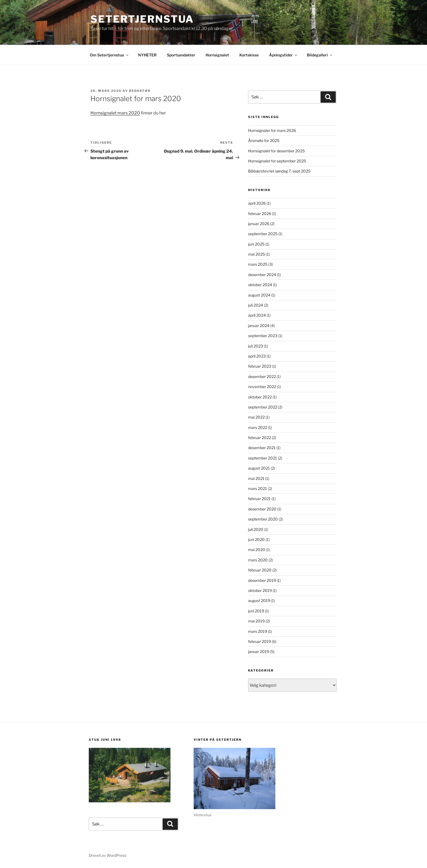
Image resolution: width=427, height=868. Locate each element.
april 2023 (257, 356)
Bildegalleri (320, 55)
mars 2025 (258, 264)
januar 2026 (259, 224)
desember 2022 (262, 376)
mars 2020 (258, 560)
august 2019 (259, 601)
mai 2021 (256, 478)
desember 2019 (262, 580)
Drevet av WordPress (108, 855)
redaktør (140, 91)
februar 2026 (260, 214)
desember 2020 (262, 509)
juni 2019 (256, 611)
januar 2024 (259, 326)
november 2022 (262, 387)
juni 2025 (256, 244)
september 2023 (263, 336)
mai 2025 (257, 254)
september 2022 (263, 407)
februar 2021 (259, 499)
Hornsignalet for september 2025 (277, 161)
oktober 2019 (260, 590)
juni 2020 (256, 539)
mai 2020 (257, 550)
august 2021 (259, 468)
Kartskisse (249, 55)
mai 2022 (256, 417)
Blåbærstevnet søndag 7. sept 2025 (279, 171)
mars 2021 (257, 489)
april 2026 (257, 203)
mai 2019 (256, 621)
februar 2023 (260, 366)
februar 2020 (260, 570)
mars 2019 (258, 631)
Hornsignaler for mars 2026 (272, 130)
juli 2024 (256, 305)
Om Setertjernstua (109, 55)
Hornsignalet (217, 55)
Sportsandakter (181, 55)
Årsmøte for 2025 (264, 140)
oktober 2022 (260, 397)
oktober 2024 (260, 285)
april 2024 (257, 315)
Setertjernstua (142, 19)
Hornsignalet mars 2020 (115, 113)
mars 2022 (258, 427)
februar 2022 (260, 438)
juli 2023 (256, 346)
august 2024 (259, 295)
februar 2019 (260, 641)
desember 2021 (262, 448)
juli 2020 (256, 529)
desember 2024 (262, 275)
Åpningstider (283, 55)
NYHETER (147, 55)
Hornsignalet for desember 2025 (276, 151)
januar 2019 (259, 651)
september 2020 (263, 519)
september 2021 (263, 458)
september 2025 (263, 234)
